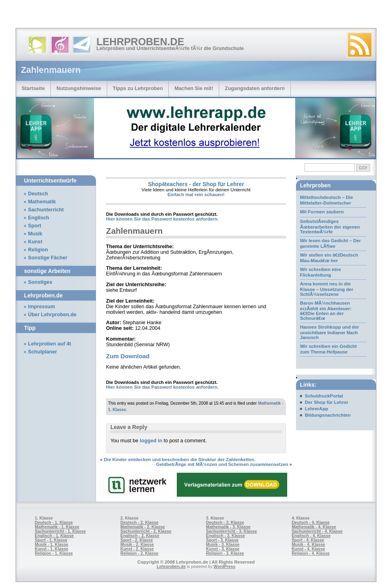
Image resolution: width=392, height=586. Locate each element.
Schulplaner (42, 352)
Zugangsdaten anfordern (255, 88)
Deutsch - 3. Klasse (225, 523)
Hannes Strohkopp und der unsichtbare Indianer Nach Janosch (330, 332)
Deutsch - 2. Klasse (139, 523)
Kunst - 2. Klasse (137, 549)
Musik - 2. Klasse (137, 545)
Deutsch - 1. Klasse (54, 523)
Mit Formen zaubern (322, 212)
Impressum (42, 307)
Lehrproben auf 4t (50, 344)
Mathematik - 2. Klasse (143, 527)
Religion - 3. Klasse (225, 553)
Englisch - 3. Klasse (225, 536)
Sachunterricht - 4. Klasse (317, 531)
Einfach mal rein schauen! (196, 195)
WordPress (225, 567)
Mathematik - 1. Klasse (57, 527)
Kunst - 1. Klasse (51, 549)
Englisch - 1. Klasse (54, 536)
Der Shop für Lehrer (327, 402)
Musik (35, 234)
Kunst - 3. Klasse (223, 549)
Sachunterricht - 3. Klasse (231, 531)
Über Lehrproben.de (52, 315)
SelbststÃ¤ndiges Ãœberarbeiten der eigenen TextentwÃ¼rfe (330, 227)
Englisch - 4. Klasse (311, 536)
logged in (151, 441)
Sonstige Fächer (48, 258)
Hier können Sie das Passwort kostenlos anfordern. (162, 219)
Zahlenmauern (134, 231)
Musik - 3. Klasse (223, 545)
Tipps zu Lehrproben (138, 88)
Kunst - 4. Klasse (308, 549)
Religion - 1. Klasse (54, 553)
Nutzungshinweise (79, 88)
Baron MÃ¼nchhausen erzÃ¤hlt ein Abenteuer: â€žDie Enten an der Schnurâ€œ (326, 311)
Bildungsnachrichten (328, 415)
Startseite (33, 88)
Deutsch (38, 194)
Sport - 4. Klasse (308, 540)
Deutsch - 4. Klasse (311, 523)
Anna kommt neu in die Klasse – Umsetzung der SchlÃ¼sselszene (327, 289)
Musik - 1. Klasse (52, 545)
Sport (35, 226)
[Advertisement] (94, 16)
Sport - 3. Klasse (222, 540)
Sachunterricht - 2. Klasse (146, 531)
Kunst (35, 242)
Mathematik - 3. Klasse (228, 527)
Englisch (39, 218)
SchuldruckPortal (324, 396)
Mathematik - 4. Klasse (314, 527)
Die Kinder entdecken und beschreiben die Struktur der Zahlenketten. (180, 460)
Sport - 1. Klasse (51, 540)
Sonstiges (40, 282)
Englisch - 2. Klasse (140, 536)
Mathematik (42, 202)
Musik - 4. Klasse (308, 545)
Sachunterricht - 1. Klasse (60, 531)
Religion (38, 250)
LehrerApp (316, 409)
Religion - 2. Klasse (139, 553)
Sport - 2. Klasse (137, 540)
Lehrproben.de (140, 42)
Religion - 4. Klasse (311, 553)
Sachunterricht (46, 210)
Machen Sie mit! (194, 88)
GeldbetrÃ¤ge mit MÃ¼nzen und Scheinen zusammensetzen (222, 464)
